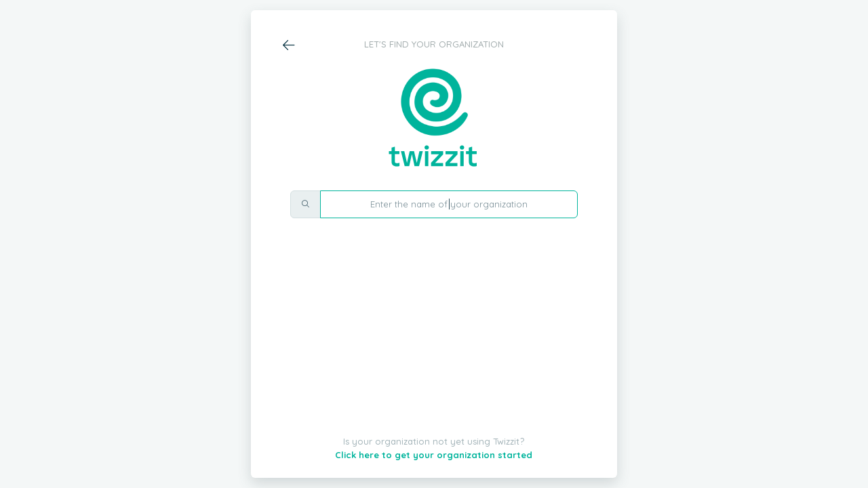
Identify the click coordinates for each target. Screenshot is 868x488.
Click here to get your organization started (434, 455)
